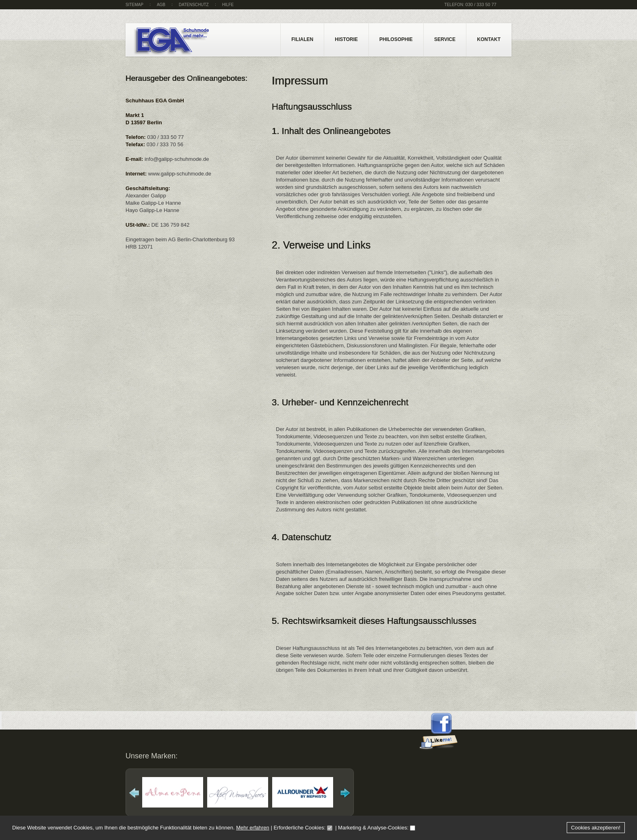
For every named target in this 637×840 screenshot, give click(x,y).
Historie (346, 39)
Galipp (185, 42)
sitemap (134, 5)
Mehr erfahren (253, 828)
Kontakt (489, 39)
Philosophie (396, 39)
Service (445, 39)
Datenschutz (194, 5)
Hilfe (228, 5)
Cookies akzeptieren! (596, 828)
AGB (161, 5)
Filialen (302, 39)
